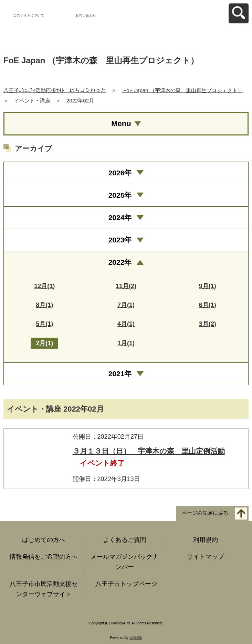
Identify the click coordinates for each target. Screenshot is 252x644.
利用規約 (206, 540)
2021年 (120, 374)
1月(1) (126, 343)
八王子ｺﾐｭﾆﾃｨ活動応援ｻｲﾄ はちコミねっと (55, 90)
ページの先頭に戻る (205, 513)
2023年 (120, 240)
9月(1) (208, 286)
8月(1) (44, 305)
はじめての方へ (44, 540)
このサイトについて (29, 15)
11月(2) (126, 286)
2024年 (120, 217)
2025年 (120, 195)
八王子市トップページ (126, 584)
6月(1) (208, 305)
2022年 (120, 262)
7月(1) (126, 305)
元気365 (136, 638)
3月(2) (208, 324)
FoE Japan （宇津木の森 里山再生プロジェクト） (182, 90)
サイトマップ (206, 557)
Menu (121, 124)
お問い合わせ (86, 15)
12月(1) (44, 286)
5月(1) (44, 324)
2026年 (120, 173)
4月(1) (126, 324)
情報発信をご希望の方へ (44, 557)
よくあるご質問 (125, 540)
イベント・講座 (32, 101)
